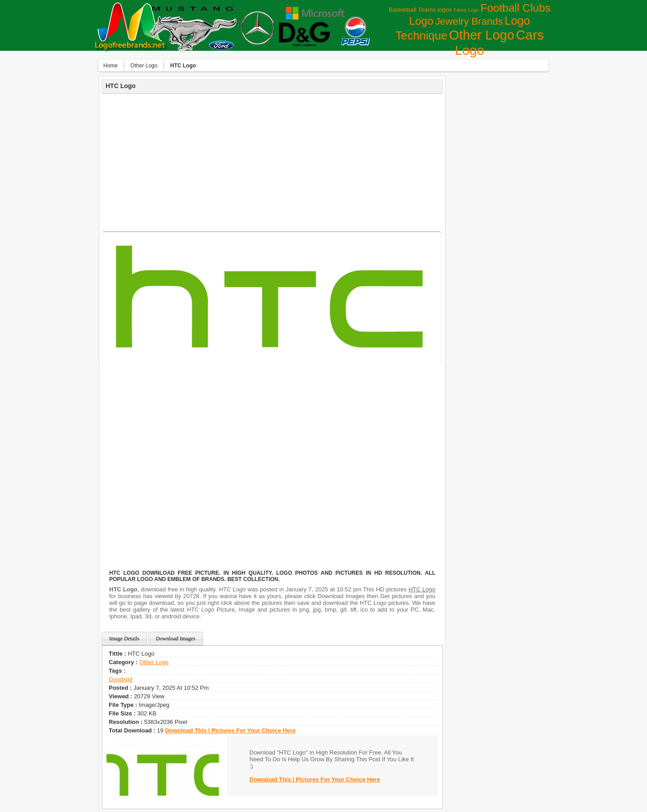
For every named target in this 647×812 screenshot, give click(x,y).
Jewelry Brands (469, 21)
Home (111, 66)
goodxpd (121, 679)
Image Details (124, 639)
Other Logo (481, 35)
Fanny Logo (466, 10)
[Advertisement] (272, 161)
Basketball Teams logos (420, 10)
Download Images (176, 639)
